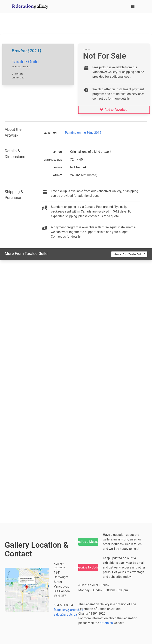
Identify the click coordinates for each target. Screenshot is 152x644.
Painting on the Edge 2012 (83, 133)
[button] (133, 7)
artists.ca (106, 623)
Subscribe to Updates (88, 567)
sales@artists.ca (65, 615)
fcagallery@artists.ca (68, 610)
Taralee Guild (25, 62)
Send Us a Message (88, 542)
